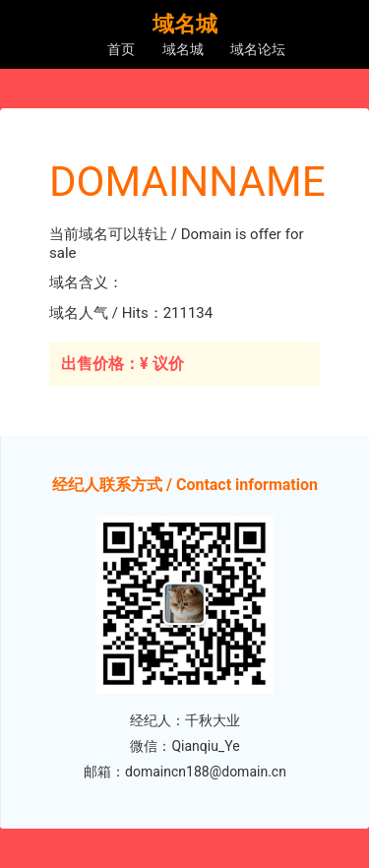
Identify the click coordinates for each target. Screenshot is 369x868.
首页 (121, 49)
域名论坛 (258, 49)
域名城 (183, 49)
